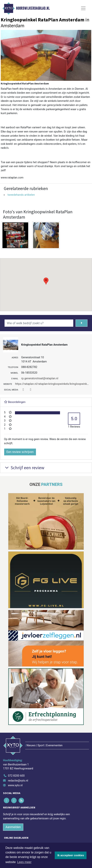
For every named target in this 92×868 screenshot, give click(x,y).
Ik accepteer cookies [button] (71, 855)
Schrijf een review (24, 468)
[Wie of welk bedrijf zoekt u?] (39, 323)
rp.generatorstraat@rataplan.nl (40, 378)
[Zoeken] (81, 323)
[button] (46, 281)
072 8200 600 (16, 776)
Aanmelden (13, 827)
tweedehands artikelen (21, 195)
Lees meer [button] (24, 862)
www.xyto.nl (15, 785)
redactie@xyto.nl (18, 781)
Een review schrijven (20, 452)
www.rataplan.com (12, 178)
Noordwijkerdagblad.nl (33, 8)
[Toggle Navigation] (83, 8)
